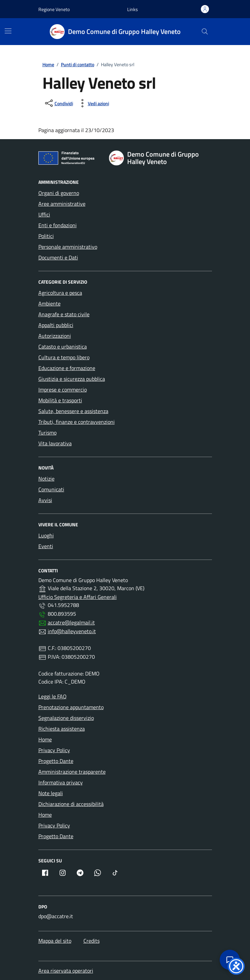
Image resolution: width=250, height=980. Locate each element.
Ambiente (49, 303)
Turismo (47, 433)
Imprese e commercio (63, 390)
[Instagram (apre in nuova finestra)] (63, 873)
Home (45, 739)
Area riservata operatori (66, 971)
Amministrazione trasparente (72, 772)
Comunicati (51, 489)
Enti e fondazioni (58, 225)
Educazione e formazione (67, 368)
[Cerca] (205, 32)
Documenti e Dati (58, 257)
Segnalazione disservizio (66, 718)
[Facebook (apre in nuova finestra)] (45, 873)
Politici (46, 236)
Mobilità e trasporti (60, 400)
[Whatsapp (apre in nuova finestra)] (98, 873)
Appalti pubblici (56, 325)
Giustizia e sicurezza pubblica (72, 379)
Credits (92, 941)
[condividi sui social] (58, 103)
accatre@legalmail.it (71, 622)
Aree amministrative (62, 204)
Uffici (44, 214)
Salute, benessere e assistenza (73, 411)
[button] (133, 9)
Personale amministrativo (68, 247)
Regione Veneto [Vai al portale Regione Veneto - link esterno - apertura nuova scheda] (54, 9)
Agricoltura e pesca (60, 293)
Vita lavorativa (55, 443)
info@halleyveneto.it (72, 631)
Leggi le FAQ (52, 696)
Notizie (46, 479)
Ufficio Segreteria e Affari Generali (78, 597)
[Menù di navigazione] (8, 31)
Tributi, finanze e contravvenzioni (77, 422)
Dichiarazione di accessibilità (71, 804)
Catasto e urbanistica (63, 346)
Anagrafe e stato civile (64, 314)
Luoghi (46, 535)
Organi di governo (59, 193)
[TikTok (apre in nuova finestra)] (115, 873)
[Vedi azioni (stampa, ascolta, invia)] (93, 103)
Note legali (51, 793)
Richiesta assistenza (62, 729)
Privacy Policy (54, 750)
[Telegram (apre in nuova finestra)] (80, 873)
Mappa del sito (55, 941)
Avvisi (45, 500)
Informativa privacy (61, 782)
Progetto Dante (56, 761)
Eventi (46, 546)
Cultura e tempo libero (64, 357)
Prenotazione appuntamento (71, 707)
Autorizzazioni (55, 336)
